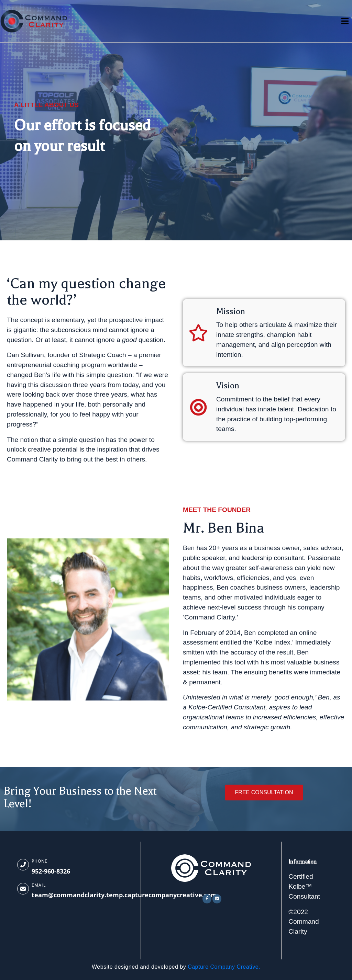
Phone (40, 861)
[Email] (23, 889)
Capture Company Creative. (224, 967)
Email (39, 885)
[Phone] (23, 865)
